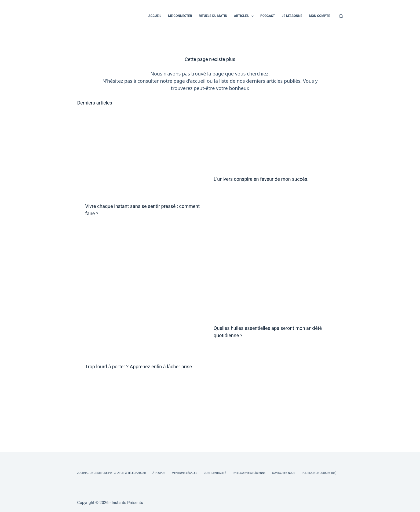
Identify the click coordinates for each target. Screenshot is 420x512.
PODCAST (268, 16)
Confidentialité (215, 473)
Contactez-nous (284, 473)
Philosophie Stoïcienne (249, 473)
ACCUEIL (155, 16)
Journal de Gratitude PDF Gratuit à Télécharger (112, 473)
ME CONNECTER (180, 16)
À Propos (159, 473)
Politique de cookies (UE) (319, 473)
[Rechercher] (341, 16)
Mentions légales (185, 473)
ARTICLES (245, 16)
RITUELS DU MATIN (213, 16)
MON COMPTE (319, 16)
